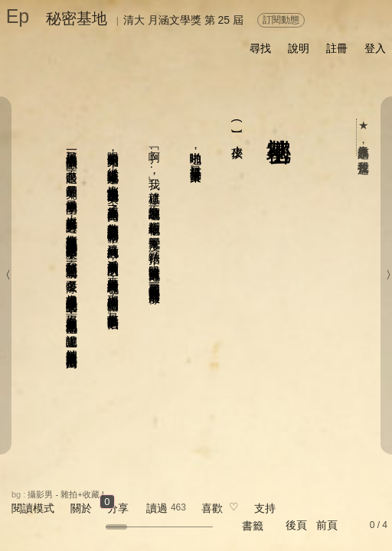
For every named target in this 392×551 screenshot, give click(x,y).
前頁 (327, 525)
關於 (81, 508)
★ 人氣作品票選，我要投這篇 (364, 137)
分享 (118, 508)
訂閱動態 (281, 20)
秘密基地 (77, 18)
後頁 (296, 525)
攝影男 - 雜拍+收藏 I (65, 494)
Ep (18, 16)
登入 (375, 48)
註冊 (337, 48)
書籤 (253, 526)
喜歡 (212, 508)
